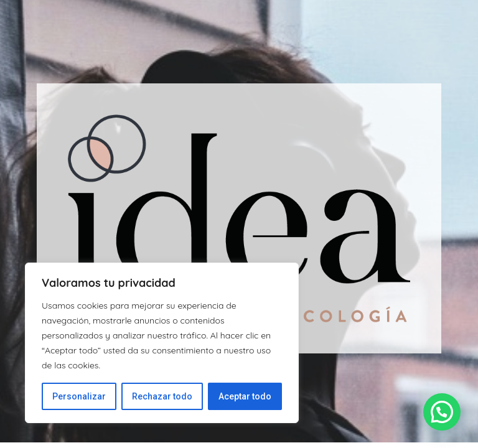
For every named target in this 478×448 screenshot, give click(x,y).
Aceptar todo (245, 396)
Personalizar (79, 396)
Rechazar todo (162, 396)
